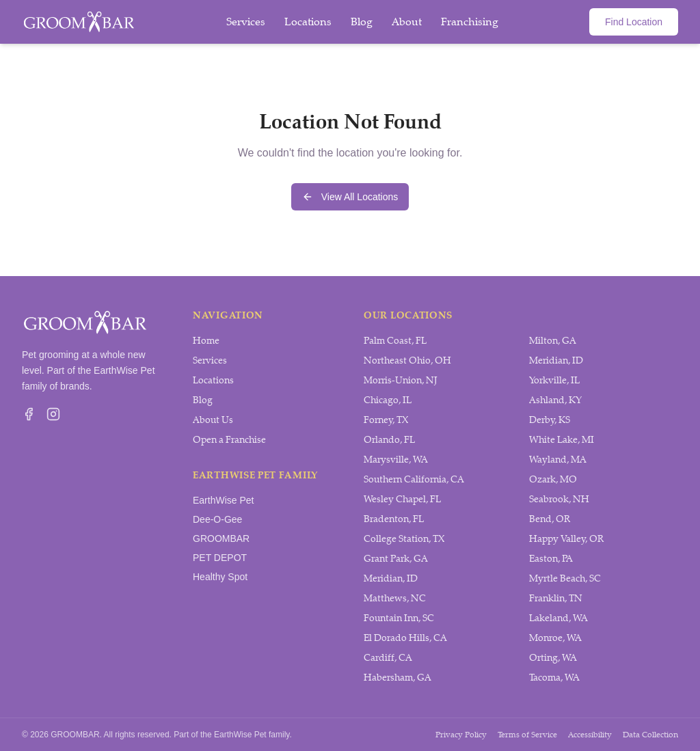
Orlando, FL (389, 440)
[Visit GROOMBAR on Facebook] (29, 414)
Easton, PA (551, 559)
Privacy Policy (461, 734)
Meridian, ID (391, 578)
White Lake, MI (562, 440)
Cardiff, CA (388, 658)
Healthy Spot (220, 577)
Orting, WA (553, 658)
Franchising (470, 22)
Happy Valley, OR (566, 539)
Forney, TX (386, 420)
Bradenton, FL (394, 519)
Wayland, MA (558, 460)
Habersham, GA (398, 678)
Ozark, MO (553, 479)
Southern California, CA (414, 479)
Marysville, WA (396, 460)
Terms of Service (527, 734)
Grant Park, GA (396, 559)
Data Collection (650, 734)
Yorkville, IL (554, 380)
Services (246, 22)
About (407, 22)
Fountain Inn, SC (399, 618)
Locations (308, 22)
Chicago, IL (388, 400)
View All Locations (350, 197)
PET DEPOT (220, 558)
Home (206, 341)
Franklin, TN (556, 598)
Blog (362, 22)
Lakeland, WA (558, 618)
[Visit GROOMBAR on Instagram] (53, 414)
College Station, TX (404, 539)
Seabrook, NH (559, 499)
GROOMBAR (221, 538)
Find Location (634, 22)
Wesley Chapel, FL (402, 499)
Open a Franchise (229, 440)
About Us (213, 420)
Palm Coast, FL (395, 341)
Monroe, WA (555, 638)
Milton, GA (553, 341)
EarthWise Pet (223, 500)
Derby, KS (550, 420)
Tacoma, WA (554, 678)
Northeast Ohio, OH (407, 360)
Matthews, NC (395, 598)
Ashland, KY (555, 400)
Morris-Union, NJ (401, 380)
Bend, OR (550, 519)
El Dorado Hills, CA (405, 638)
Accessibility (590, 734)
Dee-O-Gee (217, 519)
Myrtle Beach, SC (565, 578)
